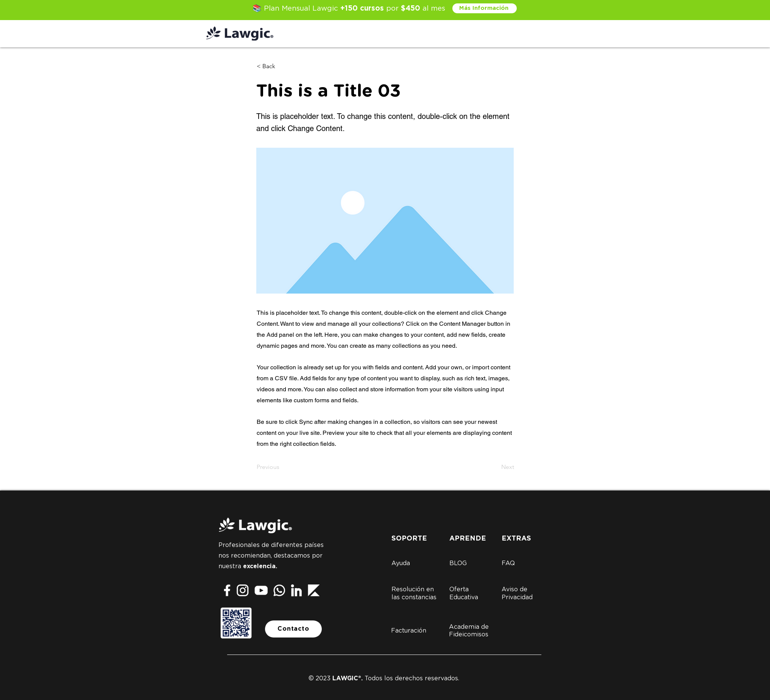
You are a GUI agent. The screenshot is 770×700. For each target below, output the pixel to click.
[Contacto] (293, 629)
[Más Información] (485, 8)
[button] (282, 66)
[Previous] (282, 467)
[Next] (495, 467)
